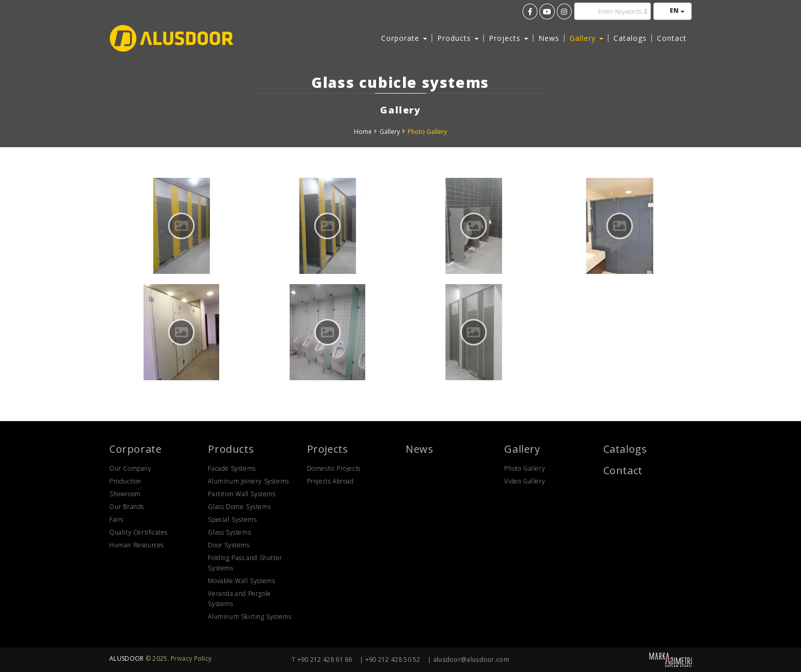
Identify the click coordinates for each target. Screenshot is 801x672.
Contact (672, 38)
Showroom (125, 494)
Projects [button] (509, 38)
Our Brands (127, 507)
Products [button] (458, 38)
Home (363, 132)
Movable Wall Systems (241, 581)
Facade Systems (232, 468)
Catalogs (630, 38)
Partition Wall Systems (242, 494)
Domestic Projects (334, 468)
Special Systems (232, 519)
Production (125, 481)
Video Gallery (525, 481)
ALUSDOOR (126, 658)
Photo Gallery (427, 132)
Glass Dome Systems (239, 507)
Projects (328, 449)
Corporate (135, 449)
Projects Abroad (331, 481)
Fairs (116, 519)
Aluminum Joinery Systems (248, 481)
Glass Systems (229, 532)
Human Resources (137, 545)
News (549, 38)
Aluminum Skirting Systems (250, 617)
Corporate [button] (404, 38)
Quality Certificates (138, 532)
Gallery (390, 132)
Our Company (131, 468)
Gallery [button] (586, 38)
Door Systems (229, 545)
